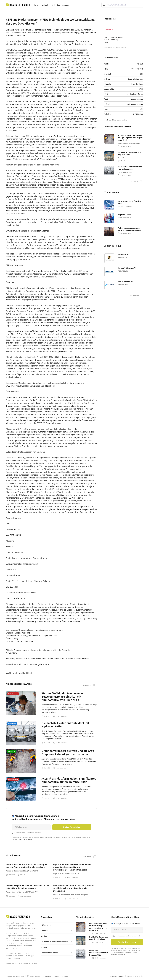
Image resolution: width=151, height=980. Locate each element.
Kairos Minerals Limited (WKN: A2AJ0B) (70, 895)
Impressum (65, 976)
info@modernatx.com (135, 104)
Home (36, 5)
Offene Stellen (47, 976)
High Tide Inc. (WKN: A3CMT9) (66, 873)
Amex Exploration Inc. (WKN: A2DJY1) (23, 892)
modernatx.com (137, 99)
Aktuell (45, 5)
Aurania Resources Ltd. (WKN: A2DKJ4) (23, 871)
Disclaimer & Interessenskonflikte (116, 120)
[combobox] (122, 5)
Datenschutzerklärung (25, 839)
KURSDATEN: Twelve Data (117, 976)
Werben (57, 976)
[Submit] (104, 5)
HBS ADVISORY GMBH (19, 976)
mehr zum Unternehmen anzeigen (116, 47)
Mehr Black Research (60, 5)
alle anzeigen (88, 685)
